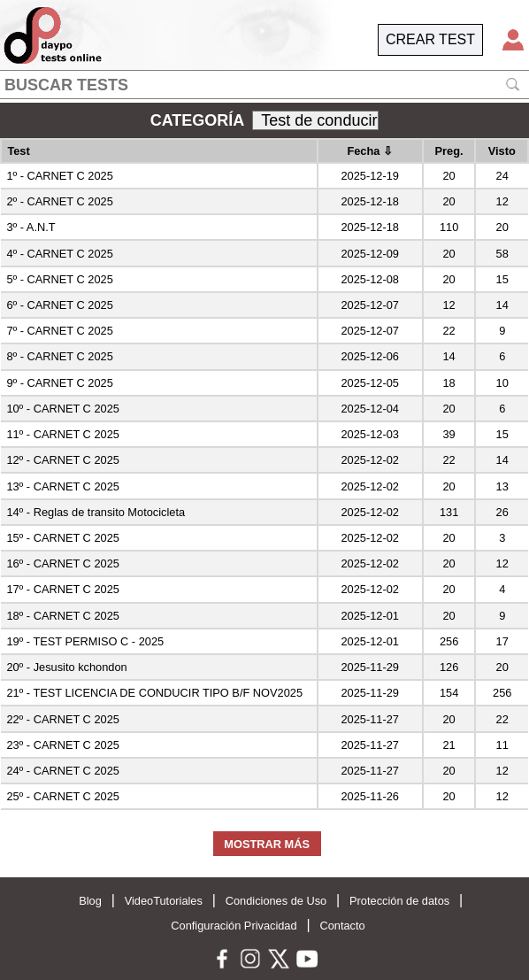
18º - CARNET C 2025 (62, 616)
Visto (502, 151)
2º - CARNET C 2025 (59, 201)
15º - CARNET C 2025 (62, 538)
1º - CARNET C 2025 (59, 176)
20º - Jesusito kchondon (66, 667)
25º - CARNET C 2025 (62, 796)
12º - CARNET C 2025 (62, 460)
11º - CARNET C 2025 (62, 434)
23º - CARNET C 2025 (62, 745)
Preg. (449, 151)
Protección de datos (399, 901)
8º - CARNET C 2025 (59, 356)
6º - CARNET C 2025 (59, 305)
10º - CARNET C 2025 (62, 409)
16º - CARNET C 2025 (62, 563)
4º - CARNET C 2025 (59, 254)
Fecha (370, 151)
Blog (90, 901)
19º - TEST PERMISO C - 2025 (85, 641)
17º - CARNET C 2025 (62, 589)
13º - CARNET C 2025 (62, 486)
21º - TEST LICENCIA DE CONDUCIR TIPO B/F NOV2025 (154, 693)
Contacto (342, 926)
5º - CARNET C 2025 (59, 279)
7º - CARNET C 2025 (59, 331)
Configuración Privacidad (234, 926)
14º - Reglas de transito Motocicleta (96, 512)
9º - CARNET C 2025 (59, 383)
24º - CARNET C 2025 (62, 771)
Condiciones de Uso (276, 901)
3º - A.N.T (31, 227)
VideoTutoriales (164, 901)
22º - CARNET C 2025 (62, 719)
